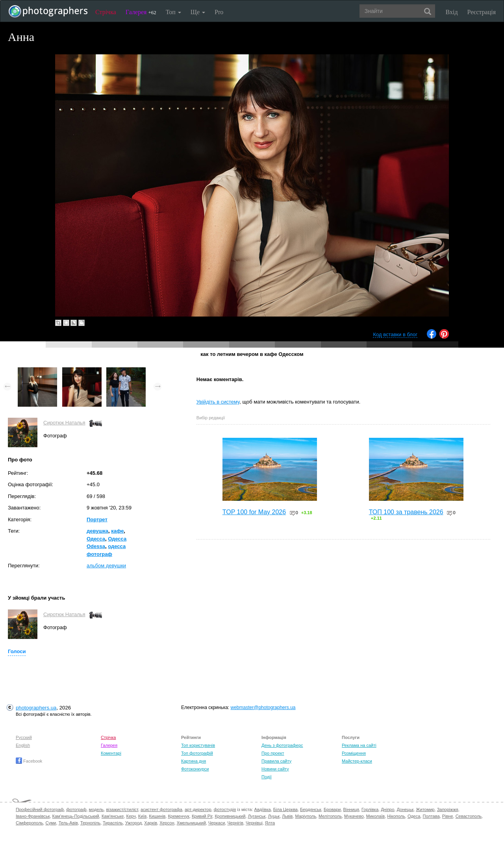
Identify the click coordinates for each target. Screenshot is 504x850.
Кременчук (178, 816)
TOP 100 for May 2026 (254, 512)
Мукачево (354, 816)
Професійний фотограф (40, 809)
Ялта (270, 823)
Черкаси (217, 823)
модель (96, 809)
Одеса (414, 816)
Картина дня (194, 761)
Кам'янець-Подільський (76, 816)
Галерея (141, 12)
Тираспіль (113, 823)
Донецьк (405, 809)
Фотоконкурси (195, 769)
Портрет (97, 519)
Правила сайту (276, 761)
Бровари (332, 809)
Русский (24, 737)
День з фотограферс (282, 745)
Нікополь (396, 816)
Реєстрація (482, 12)
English (23, 745)
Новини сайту (275, 769)
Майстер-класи (357, 761)
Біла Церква (285, 809)
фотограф (76, 809)
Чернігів (235, 823)
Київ (142, 816)
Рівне (448, 816)
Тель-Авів (68, 823)
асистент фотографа (161, 809)
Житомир (425, 809)
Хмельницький (191, 823)
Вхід (452, 12)
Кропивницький (230, 816)
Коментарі (111, 753)
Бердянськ (311, 809)
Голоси (17, 651)
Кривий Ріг (202, 816)
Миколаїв (376, 816)
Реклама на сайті (359, 745)
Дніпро (387, 809)
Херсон (167, 823)
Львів (287, 816)
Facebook (29, 761)
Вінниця (351, 809)
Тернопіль (90, 823)
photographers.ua (36, 708)
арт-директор (198, 809)
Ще (198, 12)
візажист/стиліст (122, 809)
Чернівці (254, 823)
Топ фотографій (197, 753)
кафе (117, 531)
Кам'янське (113, 816)
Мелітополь (330, 816)
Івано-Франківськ (33, 816)
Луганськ (257, 816)
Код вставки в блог (395, 334)
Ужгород (133, 823)
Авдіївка (263, 809)
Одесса (96, 539)
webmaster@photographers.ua (263, 707)
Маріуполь (305, 816)
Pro (219, 12)
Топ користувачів (198, 745)
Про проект (273, 753)
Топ (173, 12)
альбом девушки (106, 566)
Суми (51, 823)
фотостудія (225, 809)
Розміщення (354, 753)
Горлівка (370, 809)
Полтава (431, 816)
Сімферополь (29, 823)
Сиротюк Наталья (64, 423)
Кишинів (157, 816)
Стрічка (106, 12)
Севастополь (469, 816)
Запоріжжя (448, 809)
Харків (151, 823)
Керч (131, 816)
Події (267, 777)
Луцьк (274, 816)
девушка (97, 531)
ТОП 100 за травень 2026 (406, 512)
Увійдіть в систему (218, 402)
